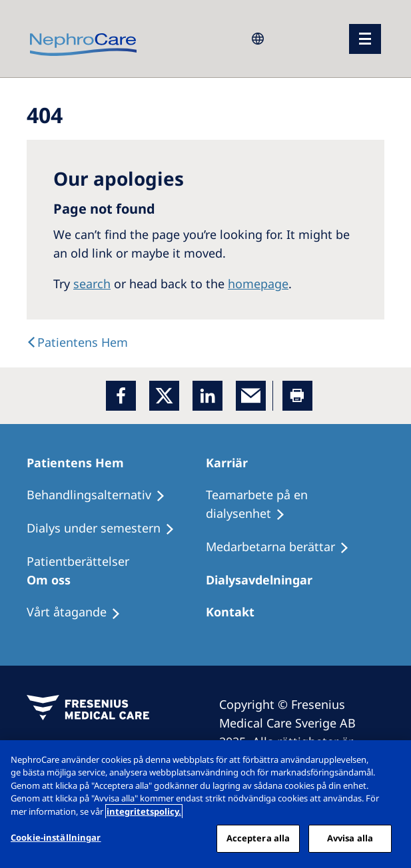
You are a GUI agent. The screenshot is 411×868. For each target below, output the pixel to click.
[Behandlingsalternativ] (102, 495)
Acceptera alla (258, 838)
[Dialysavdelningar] (265, 580)
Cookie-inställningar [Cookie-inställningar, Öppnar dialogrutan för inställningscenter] (56, 837)
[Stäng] (390, 761)
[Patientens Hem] (81, 463)
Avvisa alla (350, 838)
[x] (164, 396)
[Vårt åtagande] (80, 612)
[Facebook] (121, 396)
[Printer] (297, 396)
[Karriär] (233, 463)
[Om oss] (55, 580)
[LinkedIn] (207, 396)
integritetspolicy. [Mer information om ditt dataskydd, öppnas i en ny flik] (144, 811)
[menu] (365, 39)
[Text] (77, 342)
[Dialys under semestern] (107, 529)
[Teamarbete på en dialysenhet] (295, 505)
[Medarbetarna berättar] (283, 547)
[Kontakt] (236, 612)
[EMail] (251, 396)
